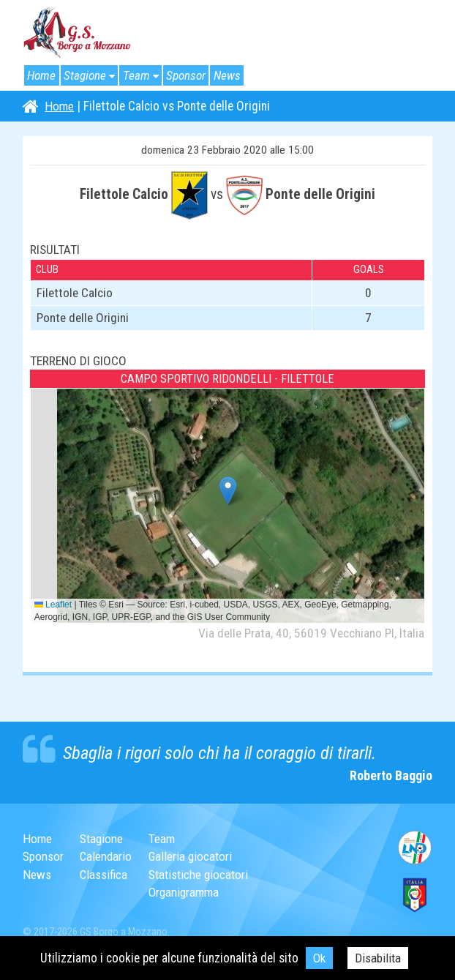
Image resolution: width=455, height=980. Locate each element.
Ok (319, 958)
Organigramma (189, 892)
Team (139, 75)
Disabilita (378, 958)
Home (42, 75)
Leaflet (53, 605)
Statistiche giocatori (203, 875)
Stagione (87, 75)
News (233, 75)
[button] (228, 491)
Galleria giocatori (195, 856)
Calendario (108, 856)
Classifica (105, 875)
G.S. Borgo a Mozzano (78, 33)
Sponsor (191, 75)
